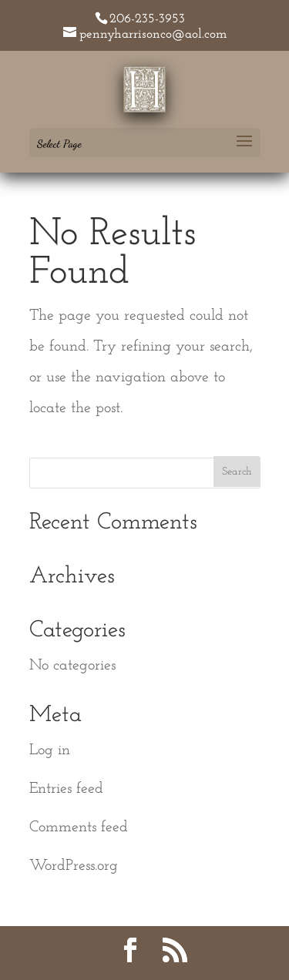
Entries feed (66, 789)
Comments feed (79, 827)
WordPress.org (74, 866)
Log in (50, 750)
